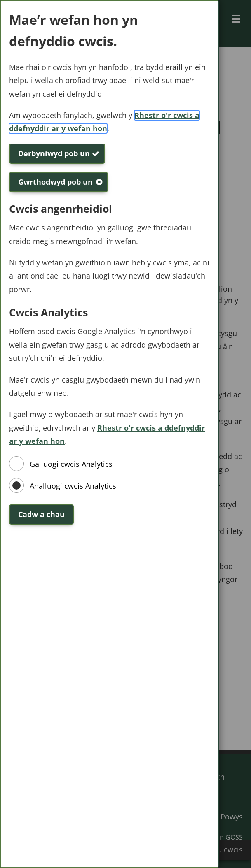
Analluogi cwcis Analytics (73, 486)
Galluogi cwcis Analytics (71, 464)
